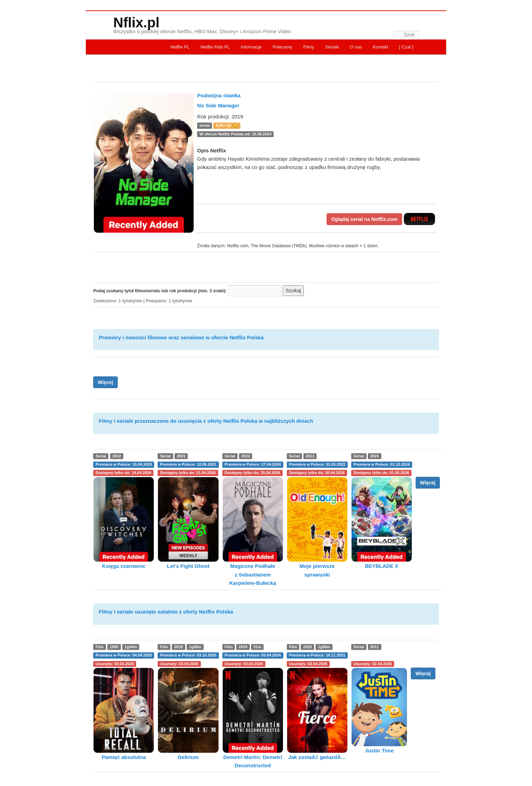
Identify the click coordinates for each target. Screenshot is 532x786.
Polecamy (282, 47)
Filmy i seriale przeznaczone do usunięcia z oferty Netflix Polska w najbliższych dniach (206, 421)
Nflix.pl (136, 23)
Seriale (332, 47)
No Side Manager (218, 105)
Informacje (251, 47)
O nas (356, 47)
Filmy (309, 47)
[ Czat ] (406, 47)
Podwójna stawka (219, 95)
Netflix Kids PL (215, 47)
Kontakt (380, 47)
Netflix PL (180, 47)
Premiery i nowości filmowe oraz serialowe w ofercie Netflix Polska (181, 337)
